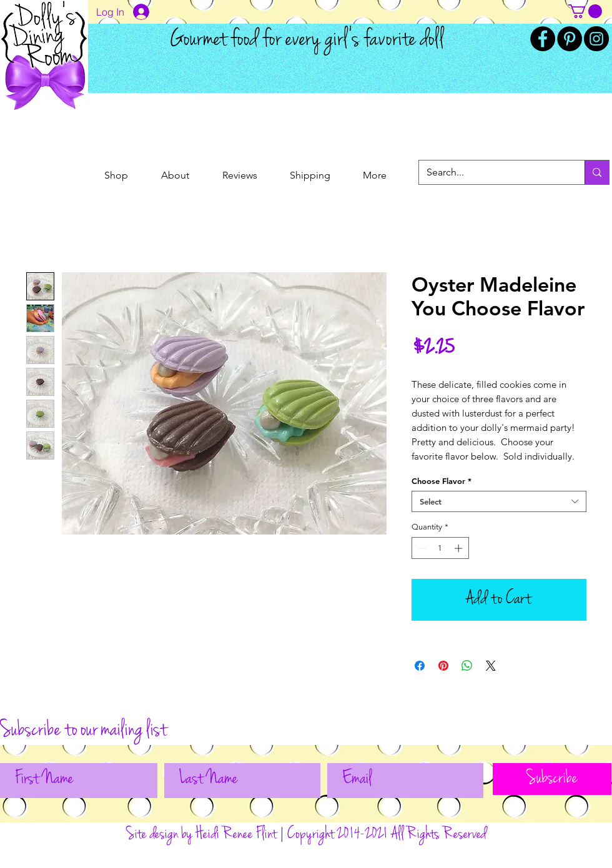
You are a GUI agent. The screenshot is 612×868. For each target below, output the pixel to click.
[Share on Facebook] (420, 666)
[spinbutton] (440, 548)
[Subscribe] (552, 779)
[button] (585, 11)
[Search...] (492, 172)
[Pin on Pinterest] (443, 666)
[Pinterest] (570, 39)
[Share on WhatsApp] (467, 666)
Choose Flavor (442, 481)
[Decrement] (421, 548)
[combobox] (499, 501)
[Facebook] (543, 39)
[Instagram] (596, 39)
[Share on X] (491, 666)
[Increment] (460, 548)
